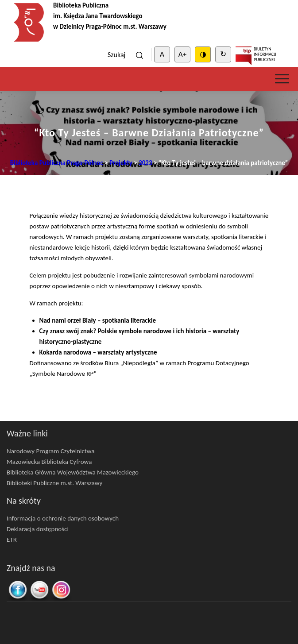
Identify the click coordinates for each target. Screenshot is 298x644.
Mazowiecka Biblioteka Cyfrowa (49, 462)
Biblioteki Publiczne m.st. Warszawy (54, 483)
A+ (182, 54)
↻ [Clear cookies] (223, 54)
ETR (12, 540)
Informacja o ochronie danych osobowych (63, 518)
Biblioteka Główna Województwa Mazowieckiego (73, 472)
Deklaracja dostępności (38, 529)
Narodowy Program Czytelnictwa (51, 451)
